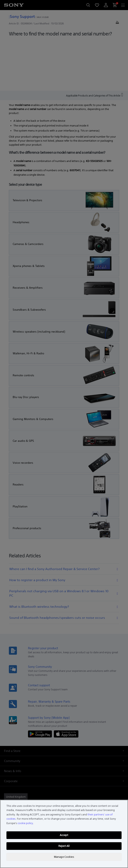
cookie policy (25, 823)
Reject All (64, 846)
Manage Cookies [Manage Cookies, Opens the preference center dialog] (64, 857)
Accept (64, 835)
